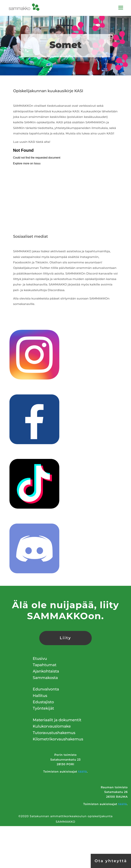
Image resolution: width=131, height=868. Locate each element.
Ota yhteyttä (111, 861)
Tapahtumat (45, 665)
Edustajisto (43, 702)
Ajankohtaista (46, 671)
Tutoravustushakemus (54, 733)
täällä (83, 772)
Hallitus (40, 696)
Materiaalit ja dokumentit (57, 720)
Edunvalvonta (46, 689)
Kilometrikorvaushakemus (58, 739)
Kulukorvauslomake (52, 726)
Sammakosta (45, 678)
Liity (65, 638)
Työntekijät (43, 708)
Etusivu (40, 659)
